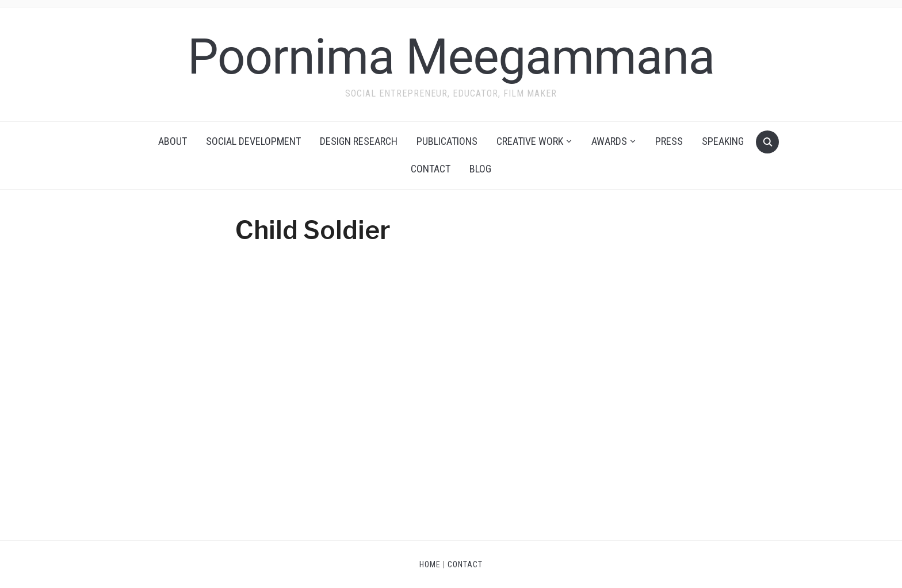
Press (669, 141)
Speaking (723, 141)
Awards (609, 141)
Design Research (359, 141)
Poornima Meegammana (451, 57)
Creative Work (530, 141)
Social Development (253, 141)
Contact (431, 169)
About (173, 141)
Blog (480, 169)
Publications (447, 141)
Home (430, 564)
